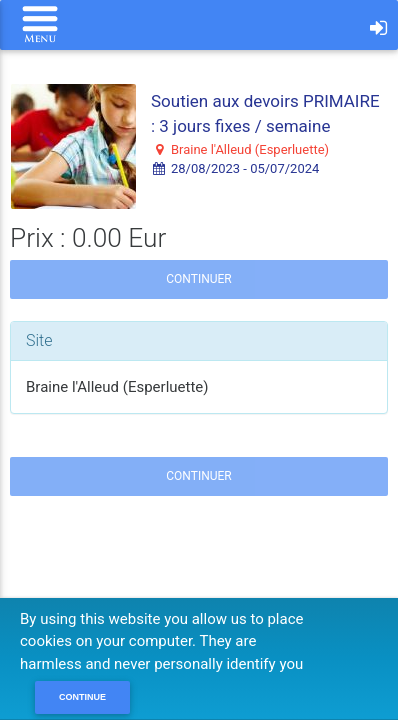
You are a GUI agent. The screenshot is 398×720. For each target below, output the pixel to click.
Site (39, 340)
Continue (82, 697)
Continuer (198, 279)
